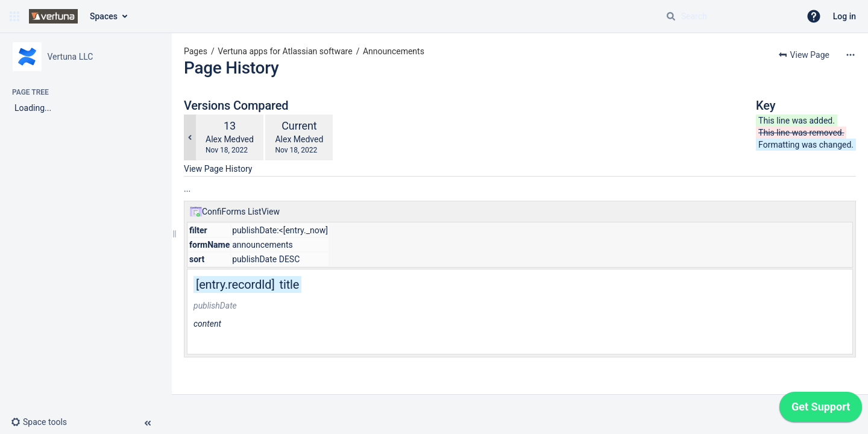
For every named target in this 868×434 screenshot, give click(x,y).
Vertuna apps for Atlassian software (285, 51)
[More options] (851, 55)
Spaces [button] (104, 16)
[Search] (671, 16)
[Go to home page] (53, 16)
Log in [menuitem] (844, 16)
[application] (821, 410)
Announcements (394, 51)
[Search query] (728, 16)
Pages (196, 51)
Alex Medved (230, 139)
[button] (14, 16)
